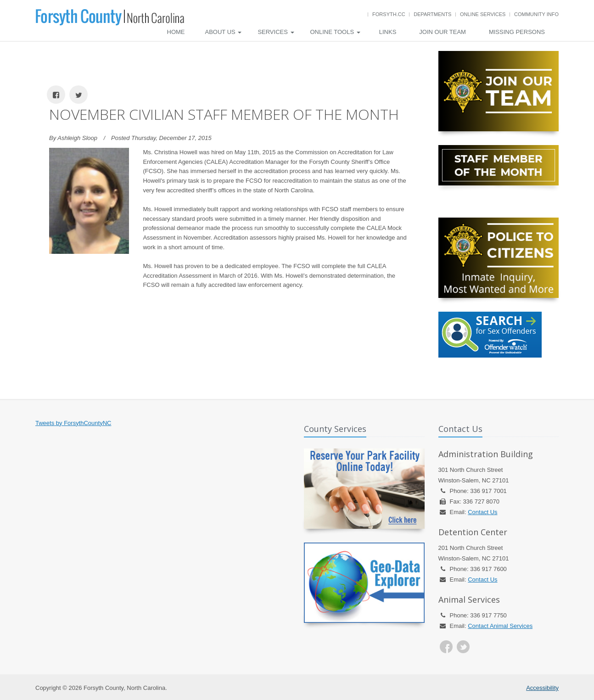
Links (388, 32)
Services (276, 32)
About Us (224, 32)
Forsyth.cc (389, 14)
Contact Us (482, 512)
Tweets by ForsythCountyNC (73, 423)
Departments (432, 14)
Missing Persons (517, 32)
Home (176, 32)
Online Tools (335, 32)
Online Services (483, 14)
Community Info (536, 14)
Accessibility (542, 688)
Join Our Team (443, 32)
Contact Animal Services (500, 626)
